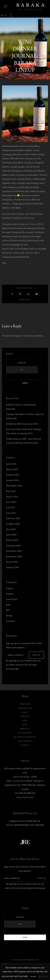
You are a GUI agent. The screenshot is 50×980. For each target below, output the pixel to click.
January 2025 (13, 475)
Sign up (36, 655)
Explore (10, 594)
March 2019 (12, 562)
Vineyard (10, 621)
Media (9, 616)
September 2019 (14, 556)
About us (25, 729)
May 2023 (11, 491)
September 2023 (14, 486)
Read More (43, 976)
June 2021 (11, 513)
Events (9, 588)
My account (25, 741)
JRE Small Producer (25, 737)
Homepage (25, 704)
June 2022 (11, 502)
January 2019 (12, 567)
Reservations (25, 708)
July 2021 (10, 507)
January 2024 (13, 480)
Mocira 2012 (36, 224)
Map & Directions (25, 797)
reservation (20, 781)
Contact (25, 716)
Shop (25, 712)
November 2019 (14, 551)
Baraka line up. (27, 218)
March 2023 (12, 497)
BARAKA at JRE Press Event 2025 (22, 424)
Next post (25, 300)
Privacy (25, 745)
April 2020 (11, 535)
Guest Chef (12, 599)
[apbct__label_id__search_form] (25, 377)
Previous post (25, 288)
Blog (25, 725)
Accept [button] (33, 976)
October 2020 (13, 524)
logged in (19, 336)
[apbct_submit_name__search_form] (25, 383)
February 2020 (13, 546)
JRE (8, 610)
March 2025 (12, 469)
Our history (25, 733)
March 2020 (12, 540)
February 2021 (13, 518)
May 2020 (11, 529)
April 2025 (11, 464)
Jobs (8, 605)
